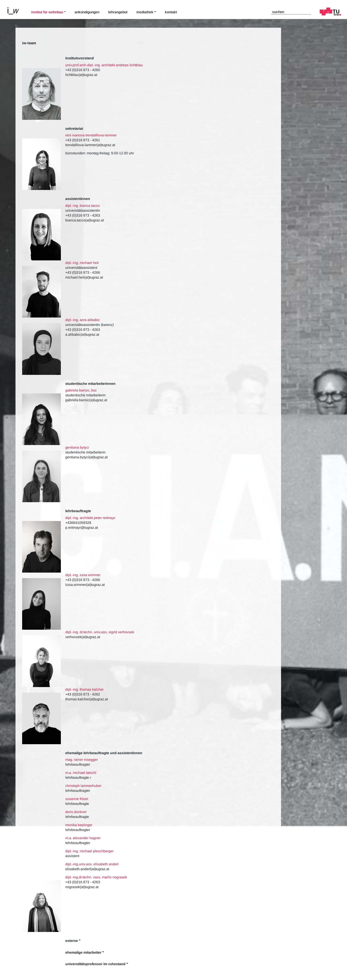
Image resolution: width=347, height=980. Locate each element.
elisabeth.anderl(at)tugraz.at (87, 869)
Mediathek (145, 12)
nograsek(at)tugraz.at (82, 887)
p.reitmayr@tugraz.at (82, 528)
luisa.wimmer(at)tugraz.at (85, 585)
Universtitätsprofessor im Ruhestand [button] (95, 964)
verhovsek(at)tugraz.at (83, 637)
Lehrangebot (118, 12)
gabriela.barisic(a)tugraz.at (86, 400)
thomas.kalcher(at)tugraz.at (87, 699)
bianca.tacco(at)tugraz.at (85, 220)
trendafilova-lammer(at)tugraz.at (90, 145)
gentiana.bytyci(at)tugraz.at (86, 457)
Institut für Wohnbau (47, 12)
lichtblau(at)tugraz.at (81, 75)
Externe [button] (72, 941)
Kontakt (171, 12)
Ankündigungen (87, 12)
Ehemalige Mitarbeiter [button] (83, 952)
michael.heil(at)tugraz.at (84, 277)
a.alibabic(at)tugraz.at (82, 334)
